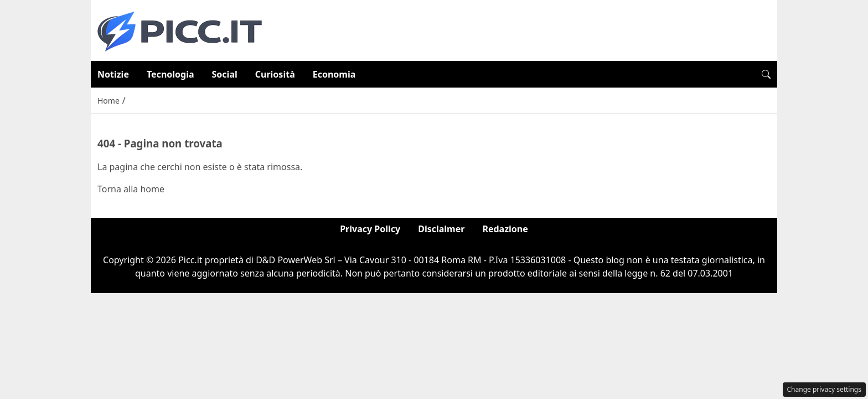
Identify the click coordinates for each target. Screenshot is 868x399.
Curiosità (275, 74)
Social (225, 74)
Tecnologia (170, 74)
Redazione (505, 229)
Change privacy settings (825, 389)
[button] (766, 74)
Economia (334, 74)
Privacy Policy (370, 229)
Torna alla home (131, 189)
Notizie (113, 74)
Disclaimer (441, 229)
